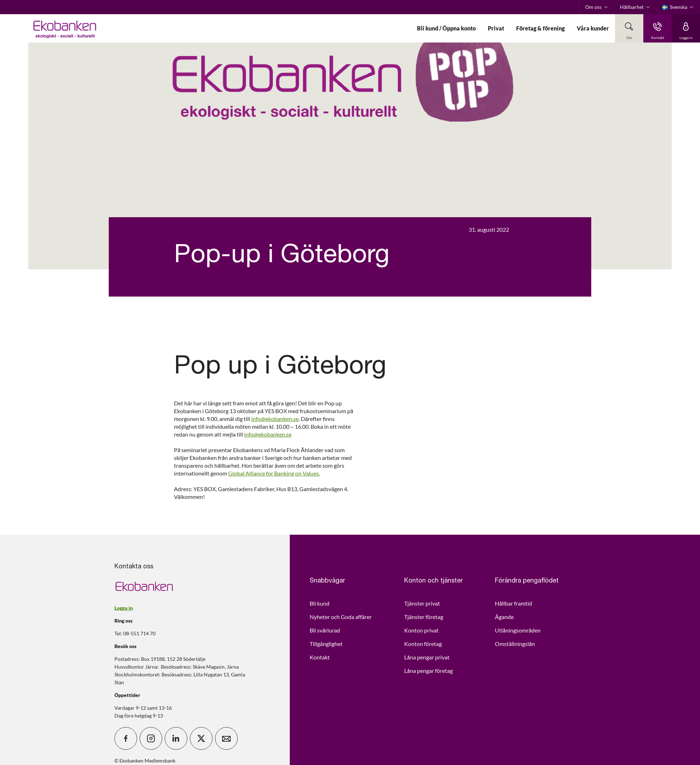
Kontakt (320, 657)
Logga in (124, 608)
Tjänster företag (424, 617)
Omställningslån (515, 644)
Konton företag (423, 644)
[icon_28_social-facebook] (126, 738)
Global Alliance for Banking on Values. (274, 473)
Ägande (504, 617)
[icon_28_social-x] (201, 738)
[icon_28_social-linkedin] (176, 738)
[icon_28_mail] (226, 738)
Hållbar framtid (513, 603)
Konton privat (421, 630)
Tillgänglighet (326, 644)
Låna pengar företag (428, 671)
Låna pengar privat (427, 657)
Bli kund (320, 603)
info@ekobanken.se (275, 419)
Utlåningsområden (518, 630)
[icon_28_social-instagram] (151, 738)
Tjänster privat (422, 603)
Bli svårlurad (325, 630)
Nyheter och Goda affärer (341, 617)
